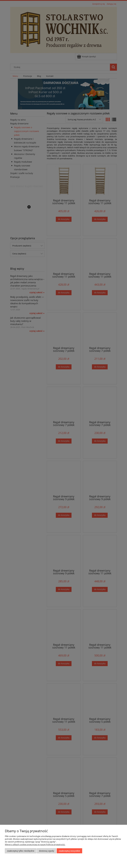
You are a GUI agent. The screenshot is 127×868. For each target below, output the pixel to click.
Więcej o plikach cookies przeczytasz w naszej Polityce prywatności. (35, 844)
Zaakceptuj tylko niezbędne (21, 851)
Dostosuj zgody (47, 851)
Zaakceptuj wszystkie (69, 851)
